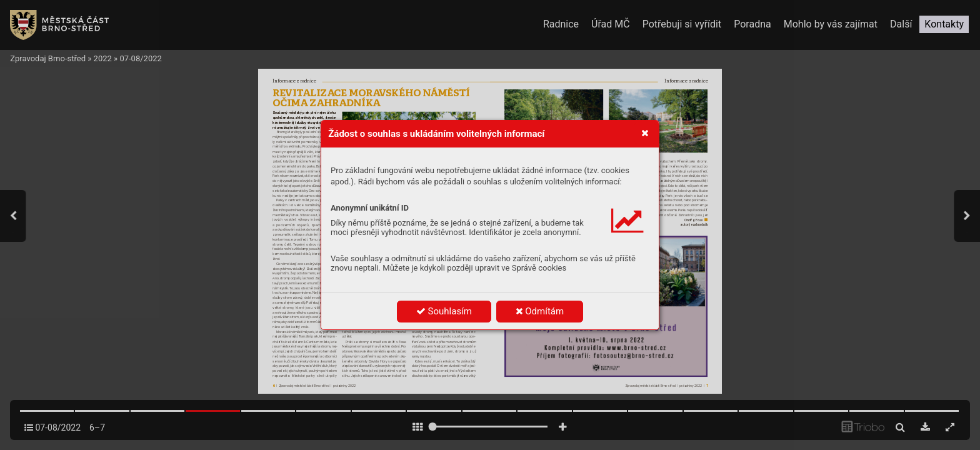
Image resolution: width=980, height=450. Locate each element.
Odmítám (540, 311)
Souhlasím (444, 311)
